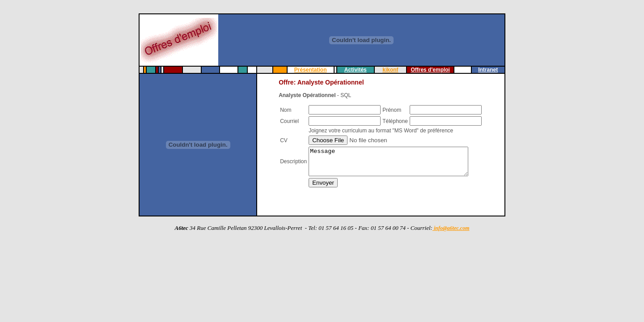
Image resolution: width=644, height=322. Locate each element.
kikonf (390, 70)
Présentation (309, 70)
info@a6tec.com (451, 228)
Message (395, 163)
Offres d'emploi (432, 70)
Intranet (491, 70)
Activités (355, 70)
